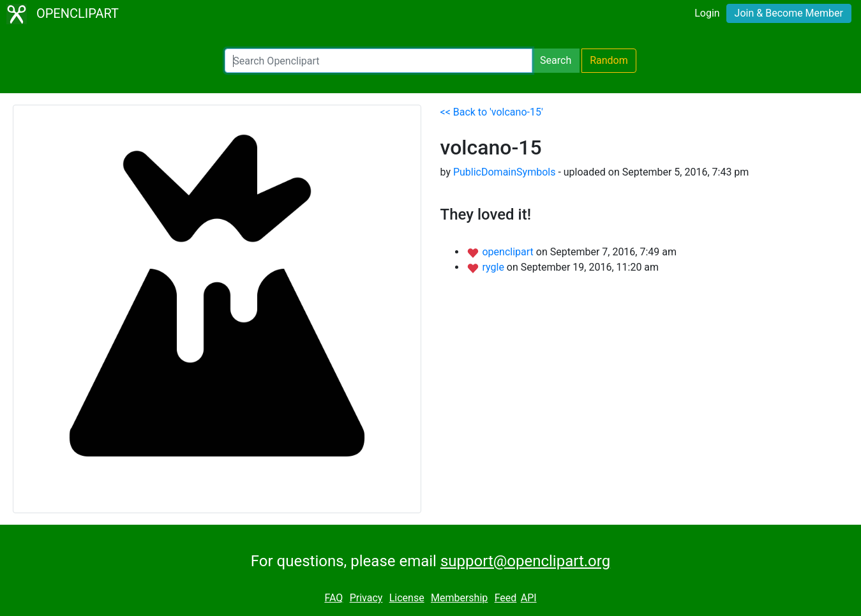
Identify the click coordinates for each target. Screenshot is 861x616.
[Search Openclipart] (378, 61)
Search (556, 60)
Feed (506, 598)
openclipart (509, 252)
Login (707, 13)
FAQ (333, 598)
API (529, 598)
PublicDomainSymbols (505, 172)
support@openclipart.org (525, 561)
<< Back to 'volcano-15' (492, 112)
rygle (494, 267)
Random (609, 60)
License (407, 598)
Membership (459, 598)
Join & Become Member (789, 13)
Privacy (366, 598)
